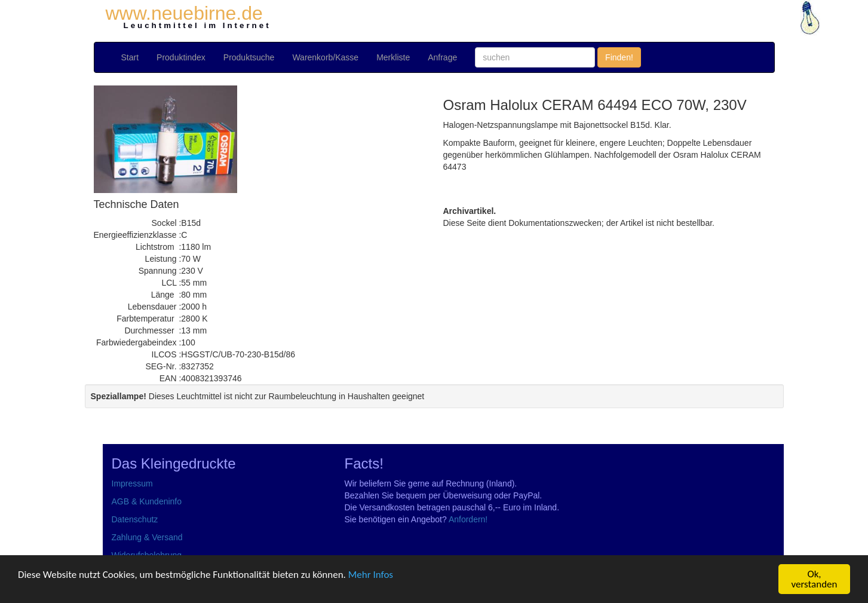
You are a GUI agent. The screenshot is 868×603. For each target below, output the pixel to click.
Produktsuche (249, 57)
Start (130, 57)
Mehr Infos (371, 575)
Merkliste (393, 57)
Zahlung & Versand (147, 537)
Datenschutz (135, 519)
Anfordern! (468, 519)
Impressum (132, 483)
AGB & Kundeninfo (147, 501)
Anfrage (442, 57)
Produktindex (181, 57)
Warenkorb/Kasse (325, 57)
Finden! (619, 57)
